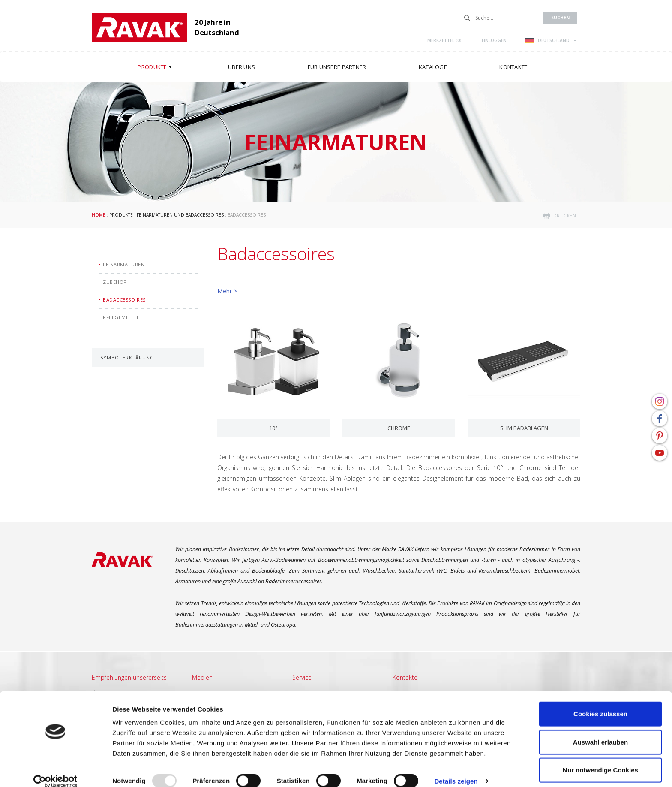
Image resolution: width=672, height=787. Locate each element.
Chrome (399, 428)
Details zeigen (456, 770)
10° (273, 428)
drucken (565, 216)
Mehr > (227, 291)
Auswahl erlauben (600, 731)
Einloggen (494, 40)
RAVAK (139, 27)
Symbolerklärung (127, 357)
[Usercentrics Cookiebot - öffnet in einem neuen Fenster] (55, 770)
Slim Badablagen (524, 428)
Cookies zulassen (600, 703)
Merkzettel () (444, 40)
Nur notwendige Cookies (600, 759)
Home (99, 215)
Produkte (121, 215)
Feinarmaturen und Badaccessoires (180, 215)
